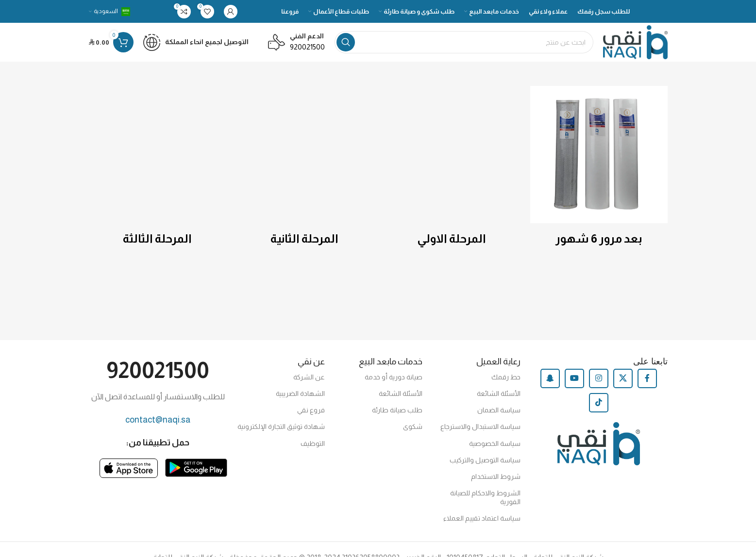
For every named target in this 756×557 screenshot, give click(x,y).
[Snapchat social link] (550, 378)
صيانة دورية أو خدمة (394, 377)
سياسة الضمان (499, 410)
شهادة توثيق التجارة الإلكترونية (281, 426)
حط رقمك (506, 377)
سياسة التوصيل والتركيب (485, 460)
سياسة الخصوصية (495, 443)
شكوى (413, 426)
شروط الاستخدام (496, 476)
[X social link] (623, 378)
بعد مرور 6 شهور (599, 238)
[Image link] (196, 467)
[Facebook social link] (647, 378)
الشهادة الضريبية (300, 393)
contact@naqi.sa (158, 420)
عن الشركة (309, 377)
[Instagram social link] (599, 378)
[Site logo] (635, 41)
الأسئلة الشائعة (499, 393)
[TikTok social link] (599, 403)
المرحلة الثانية (304, 238)
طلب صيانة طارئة (397, 410)
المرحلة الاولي (452, 238)
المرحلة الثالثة (157, 238)
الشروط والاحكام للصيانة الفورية (485, 497)
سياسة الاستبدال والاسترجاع (480, 426)
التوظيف (313, 443)
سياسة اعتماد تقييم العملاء (482, 518)
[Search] (464, 42)
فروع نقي (311, 410)
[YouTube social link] (574, 378)
